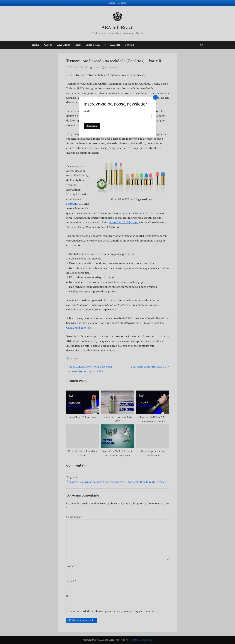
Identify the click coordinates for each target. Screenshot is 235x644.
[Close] (155, 97)
